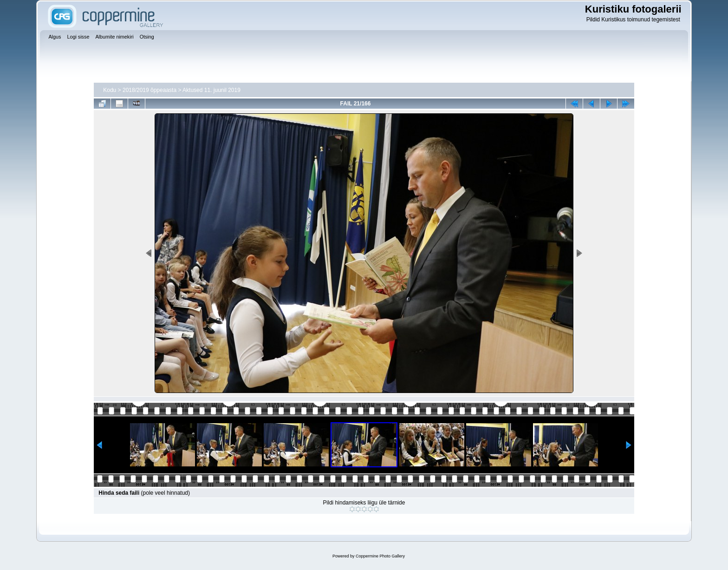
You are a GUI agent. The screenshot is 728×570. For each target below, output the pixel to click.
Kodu (110, 90)
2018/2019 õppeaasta (149, 90)
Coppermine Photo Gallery (380, 556)
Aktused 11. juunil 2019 (211, 90)
